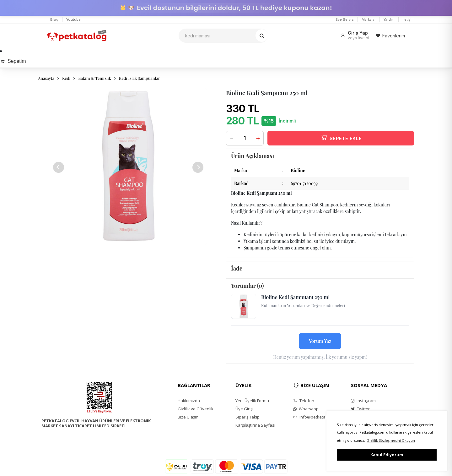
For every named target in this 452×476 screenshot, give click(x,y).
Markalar (369, 19)
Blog (54, 19)
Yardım (389, 19)
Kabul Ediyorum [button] (387, 455)
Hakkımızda (189, 401)
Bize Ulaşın (188, 417)
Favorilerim (390, 36)
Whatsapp (306, 409)
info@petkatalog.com (317, 417)
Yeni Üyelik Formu (252, 401)
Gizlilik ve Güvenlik (196, 409)
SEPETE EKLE (341, 137)
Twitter (360, 409)
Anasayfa (46, 78)
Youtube (73, 19)
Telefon (304, 401)
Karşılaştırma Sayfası (255, 425)
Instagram (363, 401)
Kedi (66, 78)
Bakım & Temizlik (94, 78)
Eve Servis (345, 19)
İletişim (408, 19)
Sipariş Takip (248, 417)
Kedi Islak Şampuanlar (140, 78)
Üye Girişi (244, 409)
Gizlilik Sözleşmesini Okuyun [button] (391, 440)
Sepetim (13, 61)
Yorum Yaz (320, 341)
